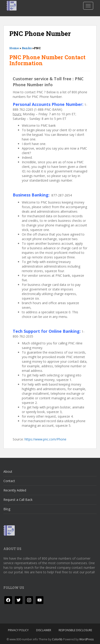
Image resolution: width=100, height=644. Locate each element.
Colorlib (57, 639)
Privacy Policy (18, 630)
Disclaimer (44, 630)
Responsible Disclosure (75, 630)
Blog (7, 509)
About (8, 471)
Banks (27, 48)
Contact (9, 481)
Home (14, 48)
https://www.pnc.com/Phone (45, 439)
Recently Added (15, 490)
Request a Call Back (18, 500)
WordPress (86, 639)
